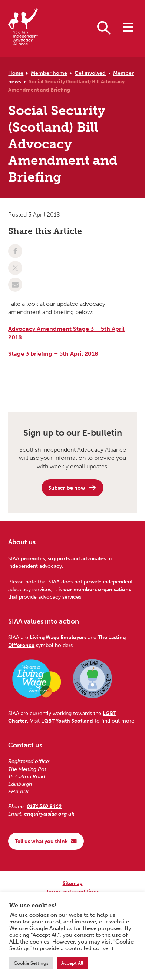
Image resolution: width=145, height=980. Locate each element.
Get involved (90, 73)
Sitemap (73, 883)
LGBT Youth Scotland (67, 721)
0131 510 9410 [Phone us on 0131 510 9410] (44, 806)
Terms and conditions (72, 891)
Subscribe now (72, 488)
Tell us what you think (46, 841)
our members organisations (97, 589)
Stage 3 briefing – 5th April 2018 (53, 354)
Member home (49, 73)
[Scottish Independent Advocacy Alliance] (23, 28)
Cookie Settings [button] (31, 963)
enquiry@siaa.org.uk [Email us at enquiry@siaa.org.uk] (49, 814)
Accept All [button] (72, 963)
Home (16, 73)
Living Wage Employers (58, 637)
